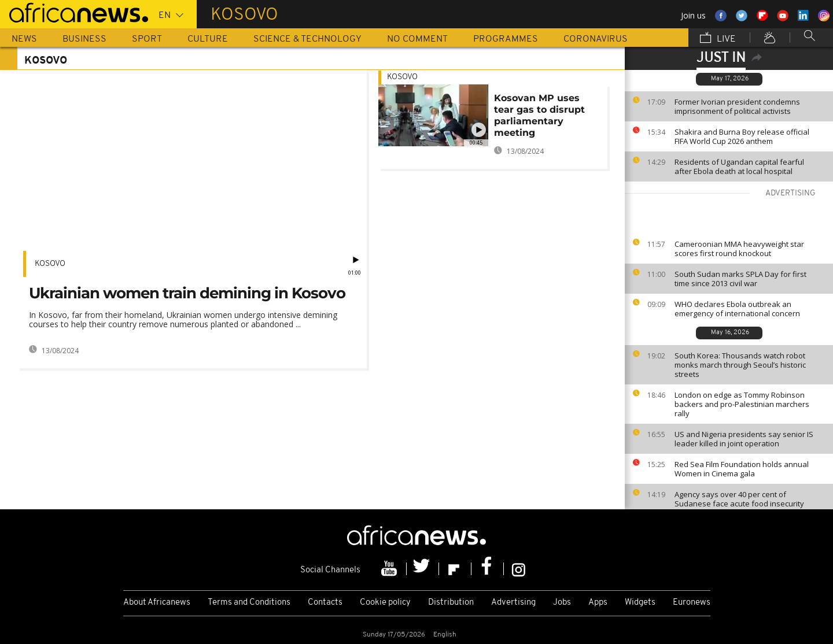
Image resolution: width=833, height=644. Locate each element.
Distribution (451, 603)
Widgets (640, 603)
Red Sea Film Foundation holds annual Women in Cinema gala (742, 469)
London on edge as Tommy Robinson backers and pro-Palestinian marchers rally (742, 404)
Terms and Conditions (249, 603)
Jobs (562, 603)
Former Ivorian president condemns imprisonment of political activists (737, 106)
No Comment (417, 39)
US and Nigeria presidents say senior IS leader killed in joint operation (744, 439)
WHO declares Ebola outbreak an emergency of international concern (737, 309)
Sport (147, 39)
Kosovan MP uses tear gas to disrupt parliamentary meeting (539, 115)
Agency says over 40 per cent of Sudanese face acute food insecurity (739, 499)
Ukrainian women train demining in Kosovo (187, 293)
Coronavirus (596, 39)
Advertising (513, 603)
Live (718, 39)
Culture (208, 39)
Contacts (325, 603)
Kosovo (50, 264)
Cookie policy (385, 603)
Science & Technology (307, 39)
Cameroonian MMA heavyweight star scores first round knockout (739, 249)
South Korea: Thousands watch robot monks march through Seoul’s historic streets (740, 365)
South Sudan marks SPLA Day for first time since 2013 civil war (740, 279)
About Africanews (157, 603)
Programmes (506, 39)
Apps (598, 603)
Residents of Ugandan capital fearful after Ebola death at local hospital (739, 166)
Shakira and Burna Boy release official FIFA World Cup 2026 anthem (742, 136)
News (24, 39)
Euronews (692, 603)
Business (84, 39)
